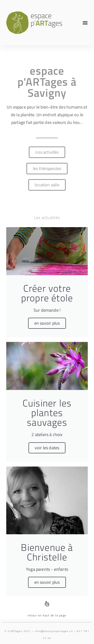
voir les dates (47, 448)
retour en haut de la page (47, 615)
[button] (85, 23)
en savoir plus (47, 323)
